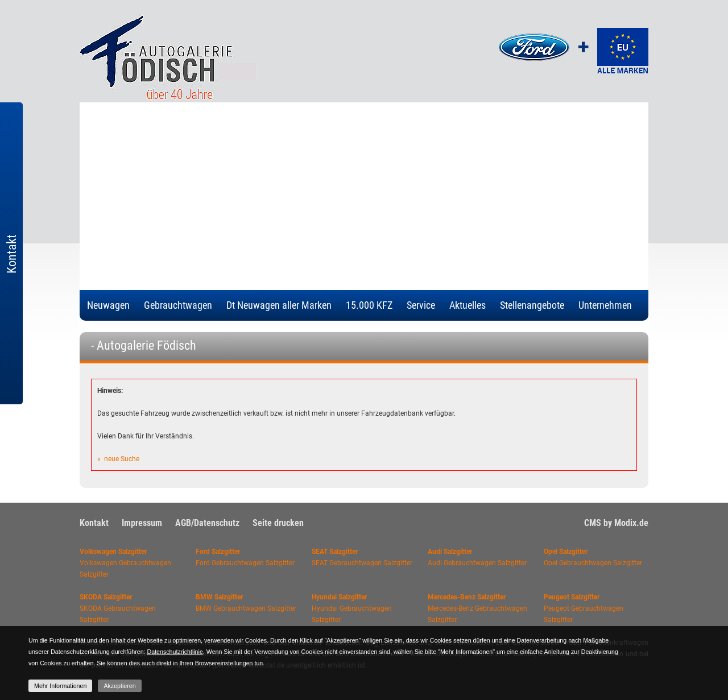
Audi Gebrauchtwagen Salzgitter (477, 563)
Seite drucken (278, 523)
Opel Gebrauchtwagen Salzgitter (593, 563)
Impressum (142, 523)
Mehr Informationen (60, 686)
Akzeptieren (119, 686)
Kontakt (94, 523)
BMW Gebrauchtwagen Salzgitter (246, 608)
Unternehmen (605, 305)
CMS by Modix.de (616, 523)
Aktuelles (468, 305)
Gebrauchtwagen (178, 305)
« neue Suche (118, 459)
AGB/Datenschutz (207, 523)
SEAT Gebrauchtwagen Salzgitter (362, 563)
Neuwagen (108, 305)
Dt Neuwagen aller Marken (279, 305)
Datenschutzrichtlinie (175, 652)
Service (421, 305)
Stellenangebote (532, 305)
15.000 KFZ (369, 305)
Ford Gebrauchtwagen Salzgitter (245, 563)
